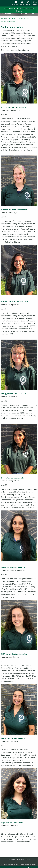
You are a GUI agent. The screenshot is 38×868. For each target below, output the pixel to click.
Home (3, 18)
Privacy (28, 860)
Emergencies (21, 860)
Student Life (12, 21)
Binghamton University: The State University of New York (6, 3)
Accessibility (11, 860)
